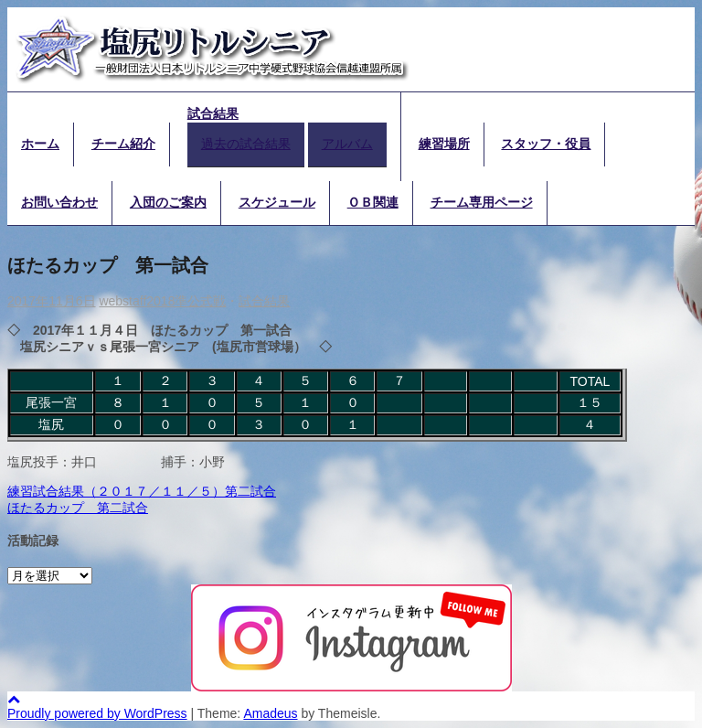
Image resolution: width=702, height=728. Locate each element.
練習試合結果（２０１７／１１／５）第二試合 (142, 491)
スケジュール (277, 202)
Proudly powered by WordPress (97, 713)
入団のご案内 (168, 202)
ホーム (40, 144)
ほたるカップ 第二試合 (78, 508)
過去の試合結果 (246, 144)
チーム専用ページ (482, 202)
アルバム (347, 144)
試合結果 (213, 113)
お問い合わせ (59, 202)
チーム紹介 (123, 144)
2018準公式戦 (186, 301)
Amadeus (270, 713)
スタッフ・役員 (546, 144)
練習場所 (444, 144)
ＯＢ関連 (373, 202)
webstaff (122, 301)
